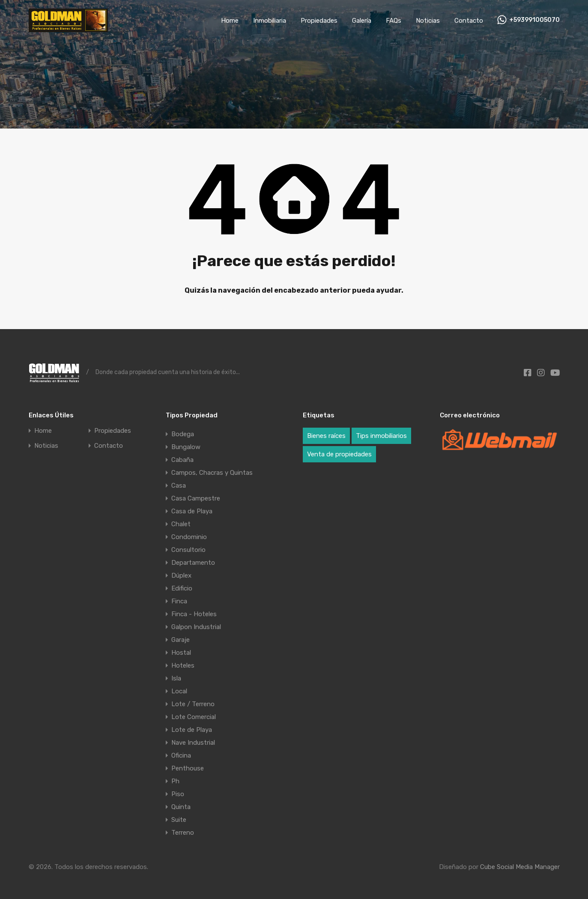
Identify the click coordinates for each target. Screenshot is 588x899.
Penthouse (188, 768)
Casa (179, 485)
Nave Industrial (193, 743)
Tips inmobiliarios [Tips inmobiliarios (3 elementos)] (381, 436)
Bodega (183, 434)
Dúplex (181, 575)
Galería (362, 21)
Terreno (183, 833)
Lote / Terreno (193, 704)
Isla (176, 678)
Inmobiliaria (270, 21)
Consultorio (188, 550)
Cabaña (182, 460)
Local (179, 691)
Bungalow (186, 447)
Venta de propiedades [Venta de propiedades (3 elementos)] (339, 454)
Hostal (181, 653)
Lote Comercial (194, 717)
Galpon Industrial (196, 627)
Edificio (182, 588)
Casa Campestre (196, 498)
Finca (179, 601)
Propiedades (319, 21)
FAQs (394, 21)
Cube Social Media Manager (520, 867)
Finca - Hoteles (194, 614)
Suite (179, 820)
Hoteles (183, 665)
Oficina (181, 755)
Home (230, 21)
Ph (175, 781)
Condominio (189, 537)
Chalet (181, 524)
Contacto (469, 21)
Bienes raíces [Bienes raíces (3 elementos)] (326, 436)
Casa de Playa (192, 511)
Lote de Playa (192, 730)
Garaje (181, 640)
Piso (178, 794)
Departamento (193, 563)
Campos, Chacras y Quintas (212, 473)
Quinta (181, 807)
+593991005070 (534, 20)
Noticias (428, 21)
